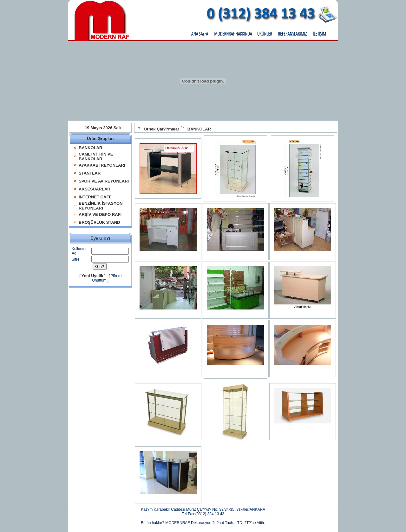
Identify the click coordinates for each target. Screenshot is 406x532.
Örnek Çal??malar (165, 129)
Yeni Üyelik (86, 274)
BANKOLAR (202, 129)
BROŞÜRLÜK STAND (99, 222)
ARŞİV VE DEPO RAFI (100, 214)
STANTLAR (90, 173)
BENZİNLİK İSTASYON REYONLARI (101, 206)
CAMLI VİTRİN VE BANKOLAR (96, 156)
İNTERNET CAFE (95, 197)
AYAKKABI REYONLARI (102, 165)
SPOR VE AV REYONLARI (104, 181)
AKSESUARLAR (95, 189)
